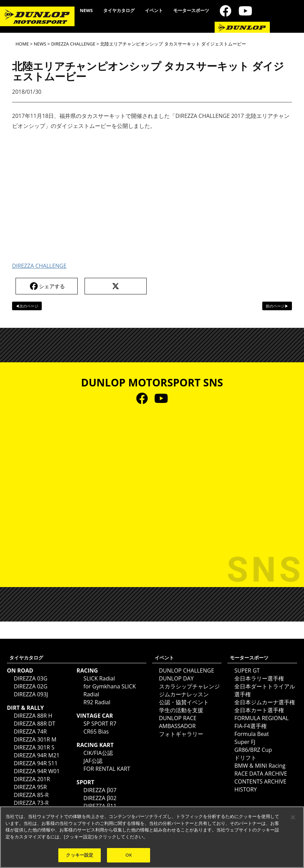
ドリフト (245, 758)
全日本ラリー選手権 (259, 678)
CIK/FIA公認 (98, 753)
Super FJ (245, 742)
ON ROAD (20, 670)
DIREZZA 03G (31, 678)
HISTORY (246, 789)
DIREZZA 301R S (34, 747)
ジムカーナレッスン (184, 694)
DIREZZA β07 (100, 790)
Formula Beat (252, 734)
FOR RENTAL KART (107, 769)
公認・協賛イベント (184, 702)
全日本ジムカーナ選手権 (265, 702)
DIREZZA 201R (32, 779)
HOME (22, 44)
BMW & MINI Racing (260, 766)
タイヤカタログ (119, 10)
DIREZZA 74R (30, 731)
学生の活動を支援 (181, 710)
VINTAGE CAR (95, 716)
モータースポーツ (191, 10)
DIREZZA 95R (30, 787)
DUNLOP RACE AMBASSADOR (178, 722)
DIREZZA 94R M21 (37, 755)
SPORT (85, 782)
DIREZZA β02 (100, 798)
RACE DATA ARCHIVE (261, 774)
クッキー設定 (80, 855)
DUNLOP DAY (176, 678)
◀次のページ (27, 306)
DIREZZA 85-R (31, 795)
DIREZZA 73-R (31, 803)
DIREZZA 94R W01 (37, 771)
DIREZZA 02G (31, 686)
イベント (154, 10)
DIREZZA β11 (100, 806)
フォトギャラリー (181, 734)
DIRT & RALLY (25, 708)
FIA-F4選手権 (250, 726)
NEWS (86, 10)
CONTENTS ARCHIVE (260, 781)
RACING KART (95, 745)
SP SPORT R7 (100, 724)
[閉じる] (293, 817)
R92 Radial (97, 702)
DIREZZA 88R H (33, 716)
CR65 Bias (96, 731)
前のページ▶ (277, 306)
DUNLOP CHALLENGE (187, 670)
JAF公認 (93, 761)
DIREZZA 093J (31, 694)
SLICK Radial (99, 678)
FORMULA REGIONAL (261, 718)
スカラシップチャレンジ (189, 686)
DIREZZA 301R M (35, 739)
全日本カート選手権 (259, 710)
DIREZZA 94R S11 (36, 763)
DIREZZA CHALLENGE (73, 44)
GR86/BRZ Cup (253, 750)
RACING (87, 670)
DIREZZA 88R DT (35, 724)
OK (129, 855)
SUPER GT (247, 670)
